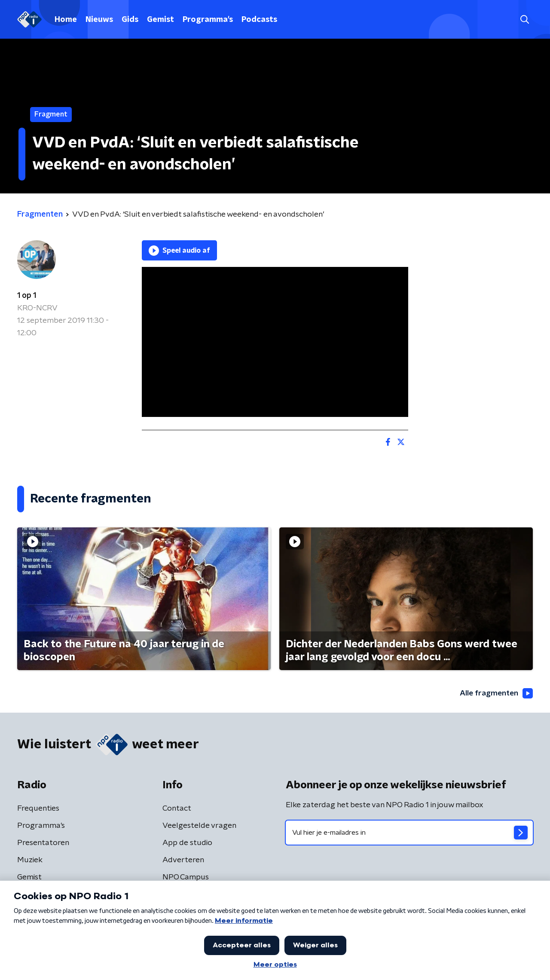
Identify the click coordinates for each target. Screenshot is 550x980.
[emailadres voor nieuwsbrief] (409, 833)
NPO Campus (186, 878)
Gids (130, 20)
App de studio (187, 843)
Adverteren (183, 861)
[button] (524, 20)
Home (66, 20)
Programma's (208, 20)
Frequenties (38, 809)
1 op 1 (27, 296)
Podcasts (259, 20)
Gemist (160, 20)
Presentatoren (43, 843)
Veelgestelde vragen (199, 826)
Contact (177, 809)
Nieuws (99, 20)
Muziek (30, 861)
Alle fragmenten (495, 693)
